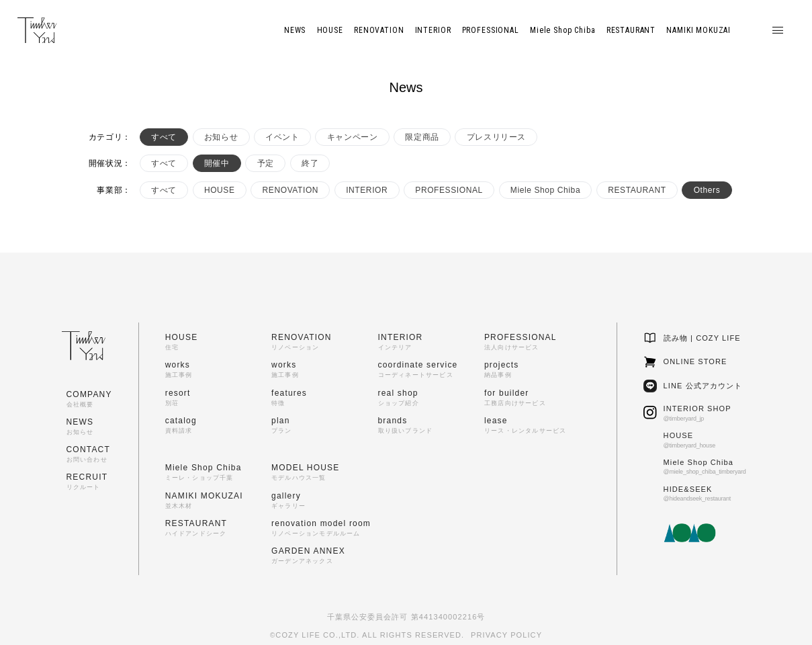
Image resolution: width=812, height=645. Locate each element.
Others (707, 190)
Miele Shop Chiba (545, 190)
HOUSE (220, 190)
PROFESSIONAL (449, 190)
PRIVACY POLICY (506, 635)
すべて (164, 137)
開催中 (217, 163)
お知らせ (221, 137)
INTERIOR (367, 190)
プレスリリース (496, 137)
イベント (282, 137)
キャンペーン (353, 137)
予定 (266, 163)
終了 (310, 163)
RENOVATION (291, 190)
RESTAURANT (637, 190)
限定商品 (422, 137)
